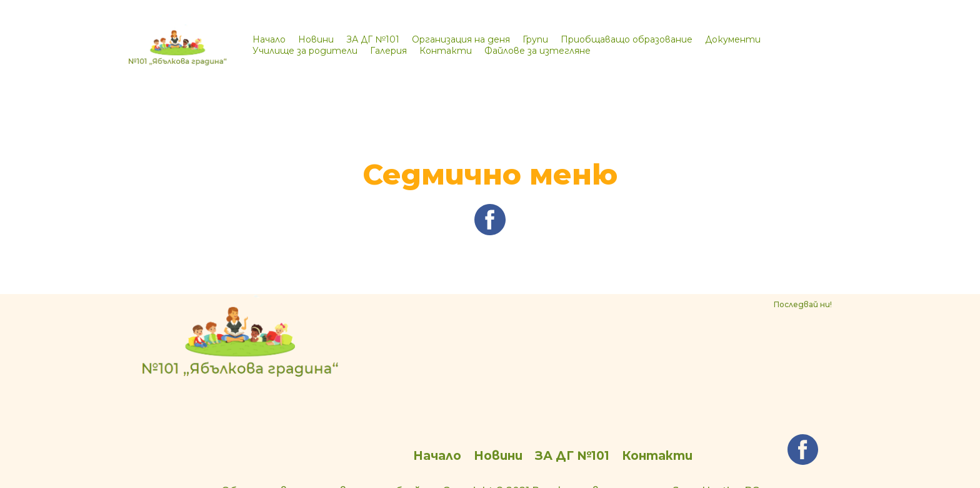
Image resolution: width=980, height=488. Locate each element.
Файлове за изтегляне (537, 51)
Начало (269, 39)
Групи (535, 39)
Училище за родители (305, 51)
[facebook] (490, 231)
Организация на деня (461, 39)
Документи (733, 39)
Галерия (388, 51)
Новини (316, 39)
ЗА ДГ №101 (373, 39)
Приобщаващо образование (627, 39)
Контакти (446, 51)
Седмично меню (490, 174)
